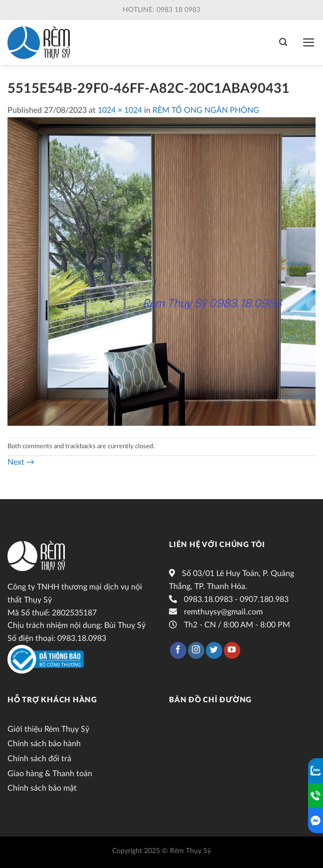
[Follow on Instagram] (196, 650)
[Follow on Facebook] (178, 650)
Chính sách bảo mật (42, 788)
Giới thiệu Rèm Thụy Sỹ (48, 729)
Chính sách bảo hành (44, 744)
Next (21, 462)
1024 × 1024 (120, 110)
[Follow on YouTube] (232, 650)
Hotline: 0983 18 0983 (161, 10)
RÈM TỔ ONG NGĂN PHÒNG (206, 110)
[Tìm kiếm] (283, 42)
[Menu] (309, 42)
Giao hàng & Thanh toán (50, 774)
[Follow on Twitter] (214, 650)
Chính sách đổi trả (39, 759)
